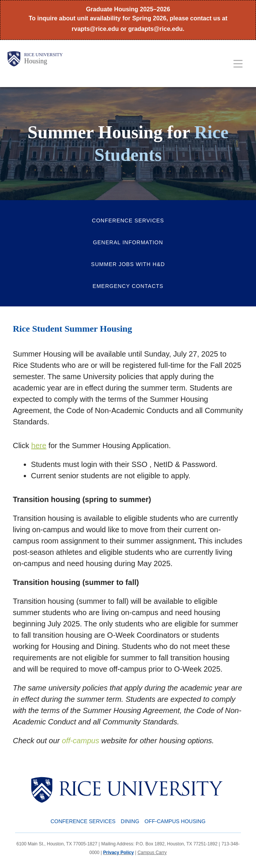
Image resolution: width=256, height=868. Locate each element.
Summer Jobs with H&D (128, 264)
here (39, 445)
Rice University (43, 55)
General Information (128, 242)
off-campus (80, 741)
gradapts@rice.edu (156, 29)
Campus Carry (152, 853)
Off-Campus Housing (175, 821)
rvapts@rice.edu (95, 29)
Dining (130, 821)
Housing (36, 61)
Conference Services (128, 220)
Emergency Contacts (128, 286)
